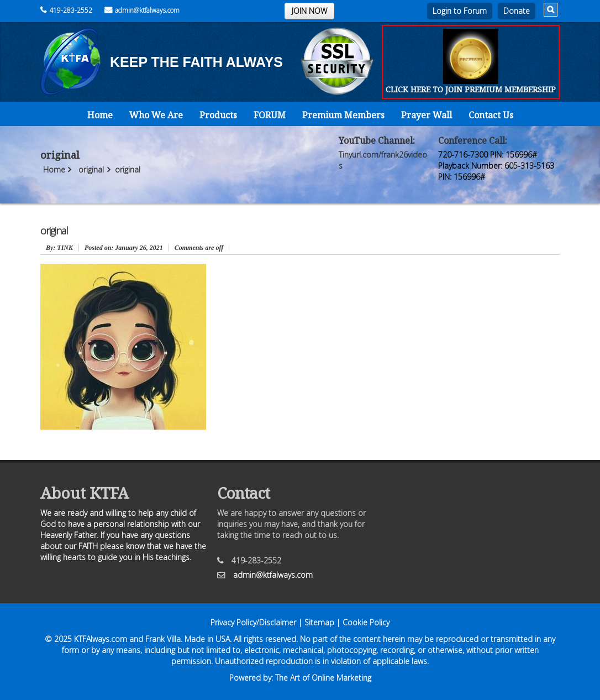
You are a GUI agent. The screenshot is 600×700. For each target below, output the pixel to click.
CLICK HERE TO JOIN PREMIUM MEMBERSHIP (471, 89)
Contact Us (491, 115)
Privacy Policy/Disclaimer (253, 622)
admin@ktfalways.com (142, 10)
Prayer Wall (427, 115)
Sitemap (319, 622)
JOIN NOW (309, 11)
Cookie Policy (366, 622)
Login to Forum (460, 11)
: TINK (59, 248)
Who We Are (156, 115)
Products (218, 115)
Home (100, 115)
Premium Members (343, 115)
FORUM (270, 115)
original (91, 169)
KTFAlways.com (101, 639)
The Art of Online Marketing (323, 678)
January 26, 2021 (124, 248)
